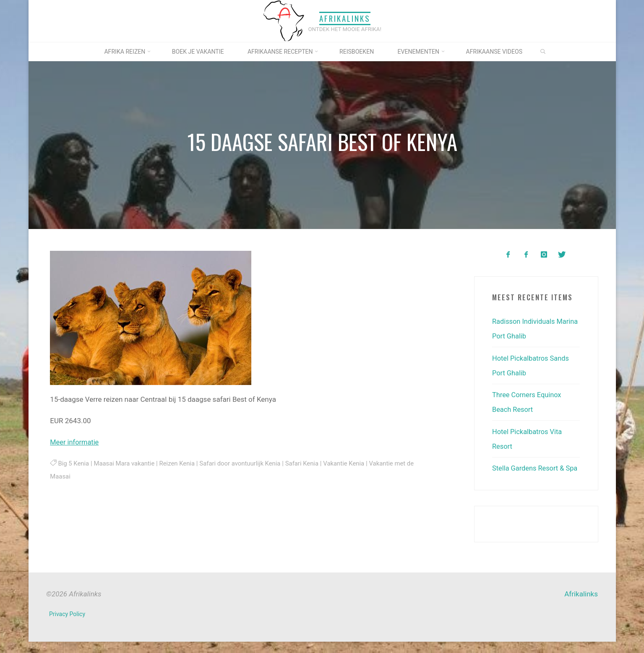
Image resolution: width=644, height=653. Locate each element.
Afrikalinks (345, 18)
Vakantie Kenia (352, 463)
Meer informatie (75, 442)
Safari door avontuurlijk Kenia (245, 463)
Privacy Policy (67, 625)
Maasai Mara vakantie (126, 463)
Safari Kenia (309, 463)
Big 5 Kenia (74, 463)
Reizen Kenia (181, 463)
